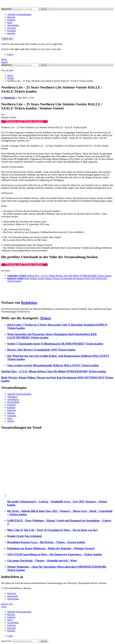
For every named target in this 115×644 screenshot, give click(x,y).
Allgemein (12, 397)
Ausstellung (13, 25)
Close (4, 607)
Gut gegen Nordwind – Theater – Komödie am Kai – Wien (42, 561)
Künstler (11, 33)
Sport (10, 23)
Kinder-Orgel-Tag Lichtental (24, 536)
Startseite (12, 593)
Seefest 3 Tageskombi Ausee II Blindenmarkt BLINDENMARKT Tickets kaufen (55, 344)
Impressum (13, 596)
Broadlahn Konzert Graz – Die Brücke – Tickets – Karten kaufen (46, 542)
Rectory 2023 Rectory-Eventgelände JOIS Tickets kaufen (41, 350)
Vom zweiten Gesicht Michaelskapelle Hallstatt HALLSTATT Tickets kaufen (53, 365)
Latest (10, 54)
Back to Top (7, 604)
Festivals (11, 28)
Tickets (46, 318)
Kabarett (11, 20)
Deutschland (13, 402)
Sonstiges (12, 416)
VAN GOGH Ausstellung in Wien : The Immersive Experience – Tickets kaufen (54, 554)
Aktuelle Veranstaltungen (19, 14)
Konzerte (12, 31)
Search (44, 9)
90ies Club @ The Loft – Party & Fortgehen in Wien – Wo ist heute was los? (52, 530)
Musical (11, 17)
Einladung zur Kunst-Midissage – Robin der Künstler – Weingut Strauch (51, 548)
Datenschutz (13, 599)
